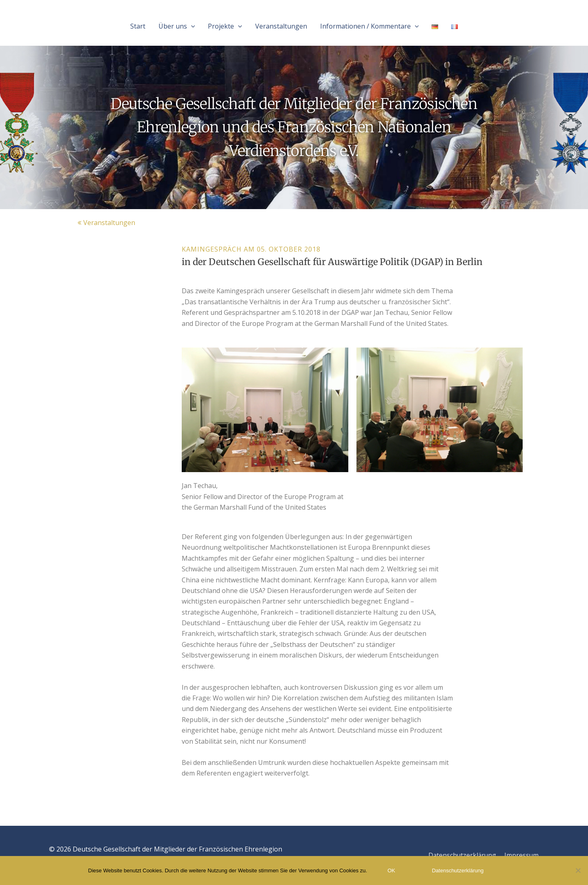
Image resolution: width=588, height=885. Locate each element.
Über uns (177, 26)
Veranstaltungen (281, 26)
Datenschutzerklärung (461, 855)
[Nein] (578, 870)
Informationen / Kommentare (370, 26)
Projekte (225, 26)
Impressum (522, 855)
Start (138, 26)
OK (391, 871)
